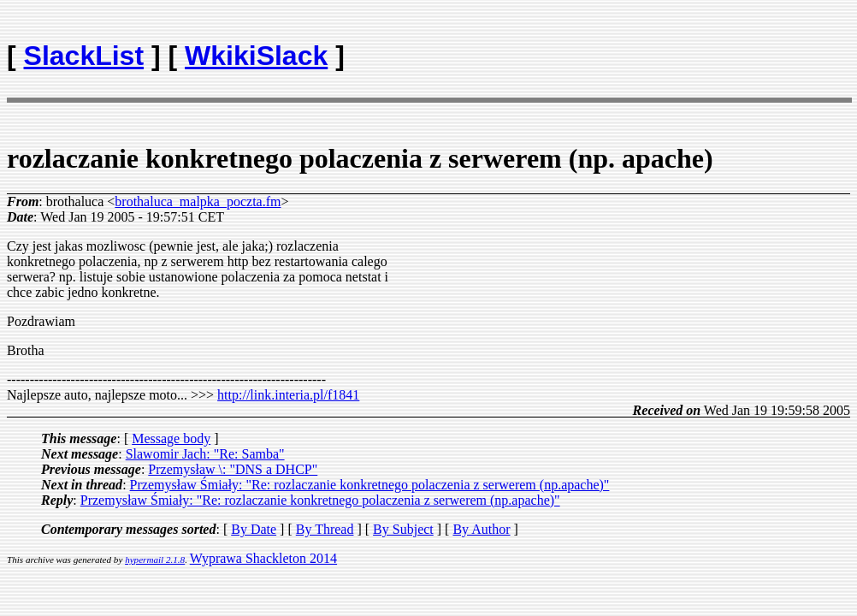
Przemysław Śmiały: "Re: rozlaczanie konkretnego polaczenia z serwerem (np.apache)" (370, 485)
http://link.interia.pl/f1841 (288, 395)
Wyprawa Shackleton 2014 (263, 558)
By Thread (325, 529)
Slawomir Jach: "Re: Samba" (205, 454)
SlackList (84, 56)
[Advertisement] (750, 48)
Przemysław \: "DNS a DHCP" (233, 469)
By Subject (403, 529)
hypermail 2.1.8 (155, 560)
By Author (481, 529)
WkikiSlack (256, 56)
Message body (171, 438)
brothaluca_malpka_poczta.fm (198, 201)
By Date (254, 529)
